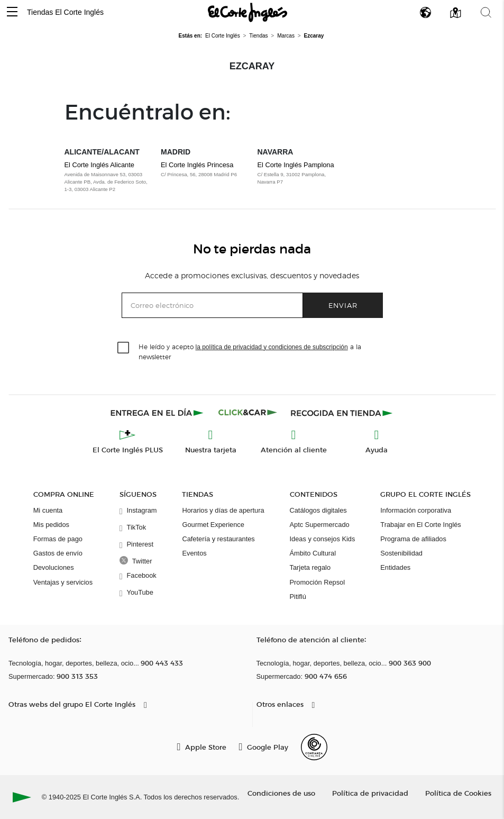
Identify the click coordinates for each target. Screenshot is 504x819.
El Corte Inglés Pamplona (296, 165)
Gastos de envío (58, 553)
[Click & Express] (158, 413)
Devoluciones (54, 567)
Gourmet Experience (213, 525)
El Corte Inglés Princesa (197, 165)
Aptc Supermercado (320, 525)
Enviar (343, 305)
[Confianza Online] (314, 747)
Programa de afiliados (413, 539)
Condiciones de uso (281, 793)
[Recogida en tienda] (342, 413)
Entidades (395, 567)
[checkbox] (124, 348)
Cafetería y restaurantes (218, 539)
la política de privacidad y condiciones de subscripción (272, 347)
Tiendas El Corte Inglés (65, 12)
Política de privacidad (370, 793)
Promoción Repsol (318, 582)
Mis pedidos (51, 525)
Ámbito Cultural (313, 553)
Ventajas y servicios (63, 582)
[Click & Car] (248, 413)
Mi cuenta (48, 510)
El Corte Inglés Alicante (99, 165)
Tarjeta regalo (310, 567)
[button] (12, 12)
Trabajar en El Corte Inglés (420, 525)
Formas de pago (58, 539)
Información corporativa (416, 510)
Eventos (194, 553)
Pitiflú (298, 597)
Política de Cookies (458, 793)
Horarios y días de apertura (223, 510)
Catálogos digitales (318, 510)
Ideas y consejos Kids (323, 539)
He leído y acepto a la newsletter (250, 351)
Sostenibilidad (401, 553)
